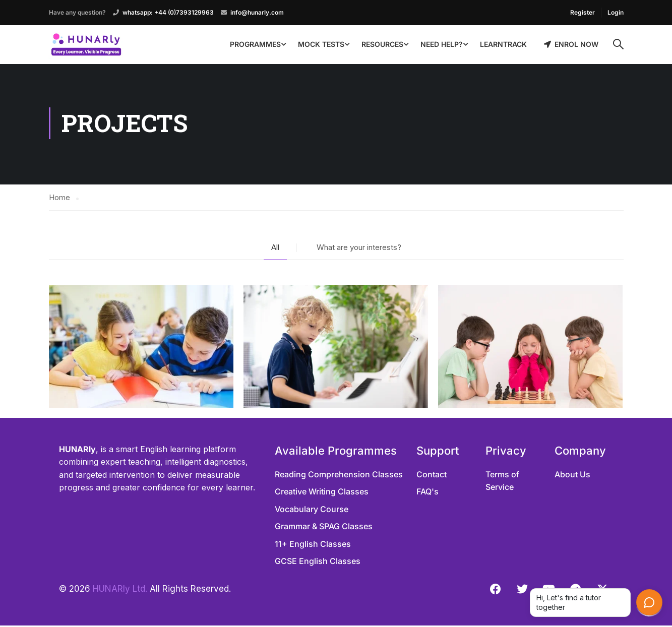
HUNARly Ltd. (120, 590)
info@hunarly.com (257, 12)
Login (616, 12)
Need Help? (442, 44)
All (275, 249)
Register (583, 12)
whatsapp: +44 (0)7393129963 (168, 12)
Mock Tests (321, 44)
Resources (382, 44)
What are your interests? (359, 249)
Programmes (255, 44)
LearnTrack (503, 44)
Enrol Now (571, 44)
